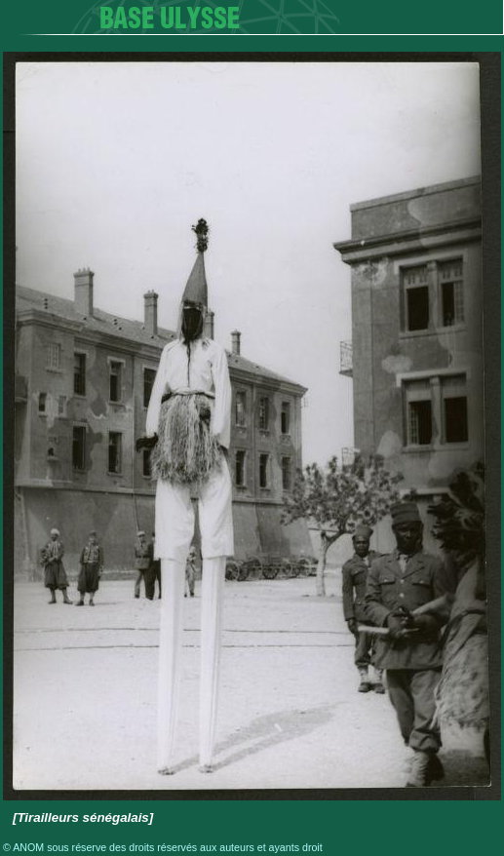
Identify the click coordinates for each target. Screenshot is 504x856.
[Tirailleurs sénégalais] (83, 817)
